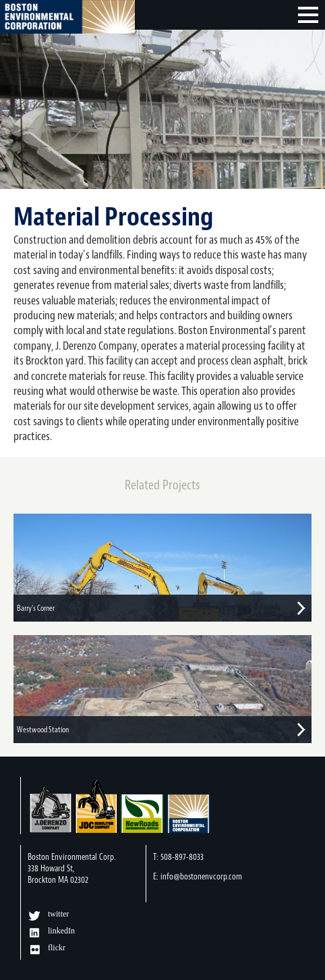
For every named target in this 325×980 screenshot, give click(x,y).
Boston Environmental (67, 19)
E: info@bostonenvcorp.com (198, 877)
